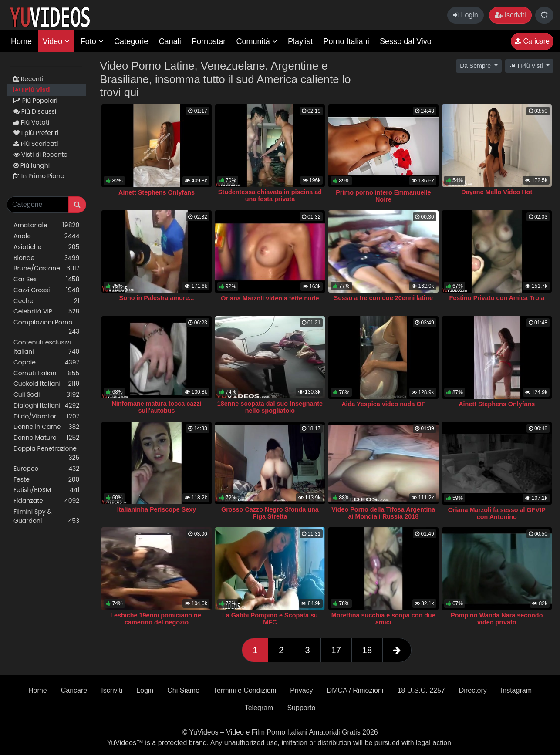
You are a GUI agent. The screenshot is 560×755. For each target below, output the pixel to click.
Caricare (532, 41)
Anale (46, 236)
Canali (170, 41)
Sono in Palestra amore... (157, 298)
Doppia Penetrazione (46, 453)
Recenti (29, 79)
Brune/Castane (46, 268)
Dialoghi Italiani (46, 406)
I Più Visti (32, 90)
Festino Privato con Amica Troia (497, 298)
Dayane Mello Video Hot (497, 192)
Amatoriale (46, 225)
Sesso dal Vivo (406, 41)
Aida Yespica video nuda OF (383, 404)
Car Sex (46, 279)
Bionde (46, 258)
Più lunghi (32, 165)
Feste (46, 480)
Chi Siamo (183, 690)
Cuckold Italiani (46, 384)
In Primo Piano (39, 176)
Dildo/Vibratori (46, 416)
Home (21, 41)
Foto (92, 41)
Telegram (259, 708)
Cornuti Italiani (46, 373)
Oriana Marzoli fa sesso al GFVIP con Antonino (497, 513)
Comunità (257, 41)
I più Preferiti (36, 133)
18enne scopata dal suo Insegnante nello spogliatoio (270, 407)
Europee (46, 469)
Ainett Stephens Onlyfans (157, 192)
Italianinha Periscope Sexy (157, 509)
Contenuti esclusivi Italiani (46, 347)
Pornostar (209, 41)
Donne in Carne (46, 427)
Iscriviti (510, 15)
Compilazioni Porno (46, 327)
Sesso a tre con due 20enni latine (383, 298)
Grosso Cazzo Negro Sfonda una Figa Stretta (270, 513)
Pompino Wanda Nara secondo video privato (497, 619)
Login (466, 15)
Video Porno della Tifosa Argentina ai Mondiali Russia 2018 (383, 513)
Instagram (516, 690)
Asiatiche (46, 247)
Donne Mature (46, 438)
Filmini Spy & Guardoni (46, 516)
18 (367, 650)
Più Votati (32, 122)
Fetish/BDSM (46, 490)
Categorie (131, 41)
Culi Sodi (46, 395)
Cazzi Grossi (46, 290)
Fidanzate (46, 501)
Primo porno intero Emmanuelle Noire (383, 196)
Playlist (300, 41)
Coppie (46, 362)
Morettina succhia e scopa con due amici (383, 619)
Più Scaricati (36, 144)
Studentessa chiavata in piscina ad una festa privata (270, 195)
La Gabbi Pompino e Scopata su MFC (270, 619)
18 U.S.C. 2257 (421, 690)
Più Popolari (35, 101)
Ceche (46, 301)
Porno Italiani (346, 41)
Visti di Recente (40, 155)
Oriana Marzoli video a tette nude (270, 298)
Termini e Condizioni (245, 690)
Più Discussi (35, 111)
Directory (473, 690)
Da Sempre (476, 66)
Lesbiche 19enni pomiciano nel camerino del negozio (157, 619)
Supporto (301, 708)
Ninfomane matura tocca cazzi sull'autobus (156, 407)
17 (336, 650)
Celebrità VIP (46, 312)
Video (56, 41)
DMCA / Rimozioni (355, 690)
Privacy (301, 690)
